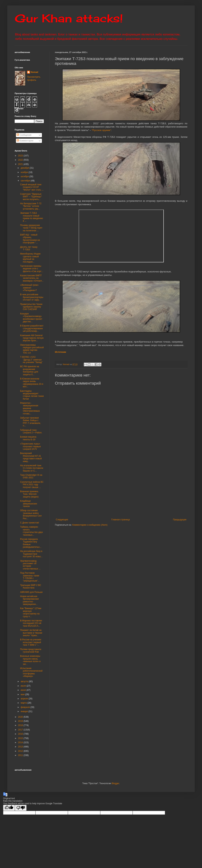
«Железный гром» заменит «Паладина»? (29, 288)
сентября (26, 181)
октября (25, 176)
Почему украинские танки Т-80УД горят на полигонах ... (31, 228)
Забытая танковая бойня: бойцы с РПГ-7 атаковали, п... (30, 422)
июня (24, 690)
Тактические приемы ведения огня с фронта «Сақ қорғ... (32, 269)
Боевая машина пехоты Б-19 (28, 438)
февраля (26, 707)
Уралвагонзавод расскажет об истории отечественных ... (30, 565)
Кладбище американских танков (29, 504)
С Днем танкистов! (30, 523)
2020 (21, 717)
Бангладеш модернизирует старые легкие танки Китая (32, 395)
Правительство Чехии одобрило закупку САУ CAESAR (31, 307)
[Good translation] (9, 808)
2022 (21, 160)
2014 (21, 742)
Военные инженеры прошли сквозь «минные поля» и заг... (30, 660)
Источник (60, 352)
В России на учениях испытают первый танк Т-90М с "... (31, 642)
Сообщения (24, 135)
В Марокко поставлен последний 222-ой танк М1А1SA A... (31, 623)
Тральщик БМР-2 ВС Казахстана (31, 586)
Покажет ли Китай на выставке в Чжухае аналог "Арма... (31, 633)
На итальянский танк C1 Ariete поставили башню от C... (32, 468)
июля (24, 686)
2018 (21, 725)
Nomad (34, 72)
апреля (25, 699)
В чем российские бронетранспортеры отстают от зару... (32, 297)
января (25, 711)
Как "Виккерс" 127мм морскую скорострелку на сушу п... (31, 612)
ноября (25, 172)
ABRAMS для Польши (31, 592)
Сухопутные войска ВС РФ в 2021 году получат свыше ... (32, 485)
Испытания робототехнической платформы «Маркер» (31, 672)
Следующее (62, 520)
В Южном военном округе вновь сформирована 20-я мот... (32, 383)
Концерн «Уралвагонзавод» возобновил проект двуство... (31, 318)
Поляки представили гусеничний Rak (31, 651)
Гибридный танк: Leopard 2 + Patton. (31, 431)
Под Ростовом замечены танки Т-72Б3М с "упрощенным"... (30, 577)
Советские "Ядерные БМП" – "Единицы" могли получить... (31, 197)
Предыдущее (180, 520)
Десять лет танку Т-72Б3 (29, 248)
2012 (21, 751)
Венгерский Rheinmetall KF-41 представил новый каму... (31, 457)
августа (25, 681)
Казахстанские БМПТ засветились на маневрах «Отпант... (32, 278)
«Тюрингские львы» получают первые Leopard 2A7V (30, 446)
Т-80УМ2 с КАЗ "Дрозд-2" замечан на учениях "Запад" (31, 360)
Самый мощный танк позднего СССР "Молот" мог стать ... (32, 187)
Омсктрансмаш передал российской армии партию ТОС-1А (32, 349)
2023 (21, 156)
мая (23, 694)
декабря (25, 168)
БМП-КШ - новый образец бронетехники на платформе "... (30, 239)
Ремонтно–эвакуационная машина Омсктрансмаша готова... (30, 408)
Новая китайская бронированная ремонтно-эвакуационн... (29, 600)
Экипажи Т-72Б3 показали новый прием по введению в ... (32, 217)
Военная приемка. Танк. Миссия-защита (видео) (29, 494)
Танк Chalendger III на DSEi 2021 (31, 476)
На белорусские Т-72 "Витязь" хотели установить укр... (31, 206)
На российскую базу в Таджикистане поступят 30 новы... (31, 554)
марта (24, 703)
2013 (21, 747)
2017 (21, 730)
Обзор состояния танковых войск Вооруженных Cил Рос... (31, 514)
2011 (21, 755)
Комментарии (25, 141)
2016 (21, 734)
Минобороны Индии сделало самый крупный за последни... (30, 258)
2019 (21, 721)
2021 (21, 164)
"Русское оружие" (101, 130)
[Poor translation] (21, 808)
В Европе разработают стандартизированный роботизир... (32, 328)
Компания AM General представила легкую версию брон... (32, 338)
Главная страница (121, 520)
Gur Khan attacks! (69, 18)
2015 (21, 738)
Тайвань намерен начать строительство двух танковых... (31, 531)
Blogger (115, 783)
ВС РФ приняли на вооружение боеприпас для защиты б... (30, 370)
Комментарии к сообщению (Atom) (90, 525)
